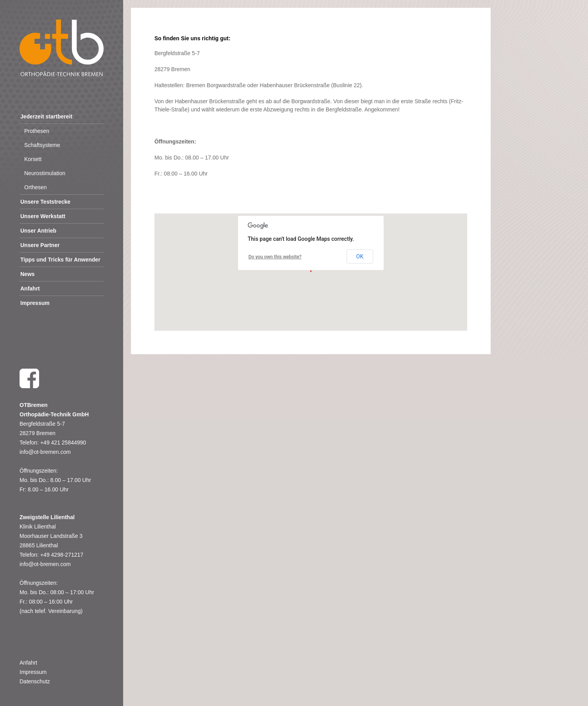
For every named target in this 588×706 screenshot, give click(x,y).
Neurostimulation (45, 173)
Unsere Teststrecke (45, 202)
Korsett (33, 159)
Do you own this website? (275, 257)
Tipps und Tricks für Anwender (60, 260)
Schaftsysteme (42, 145)
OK (360, 256)
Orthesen (36, 187)
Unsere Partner (40, 245)
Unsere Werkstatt (43, 216)
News (28, 274)
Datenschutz (35, 681)
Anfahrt (30, 288)
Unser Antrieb (38, 231)
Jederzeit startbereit (46, 116)
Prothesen (37, 131)
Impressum (35, 303)
